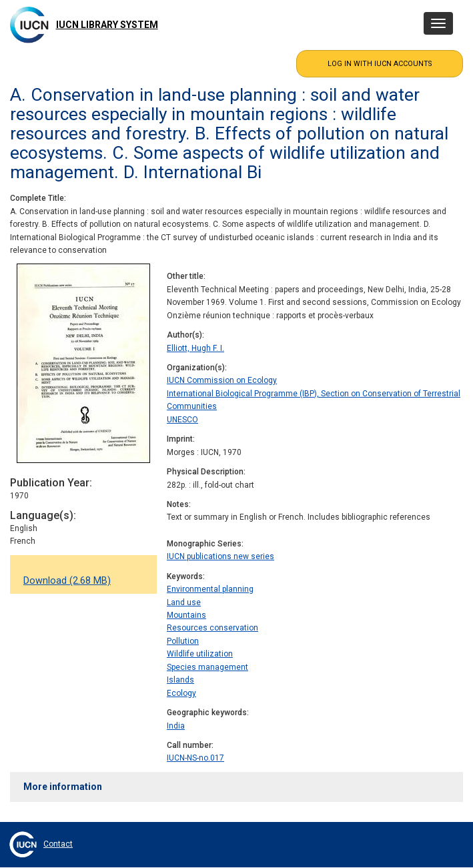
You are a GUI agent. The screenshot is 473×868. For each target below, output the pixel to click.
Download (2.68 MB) (67, 581)
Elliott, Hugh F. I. (195, 348)
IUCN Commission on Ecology (222, 380)
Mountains (186, 615)
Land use (184, 602)
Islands (180, 680)
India (176, 726)
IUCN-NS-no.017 (195, 758)
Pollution (183, 641)
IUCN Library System (107, 25)
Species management (207, 667)
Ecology (181, 693)
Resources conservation (212, 628)
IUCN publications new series (220, 556)
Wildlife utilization (200, 654)
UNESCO (182, 420)
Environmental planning (210, 589)
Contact (58, 844)
